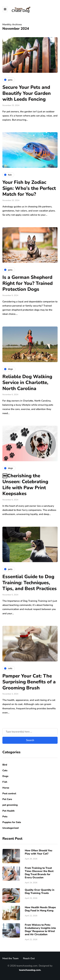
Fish (5, 782)
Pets (5, 817)
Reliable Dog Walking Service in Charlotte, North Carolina (27, 383)
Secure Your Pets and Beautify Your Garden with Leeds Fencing (27, 93)
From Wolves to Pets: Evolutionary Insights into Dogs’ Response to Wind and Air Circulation (40, 930)
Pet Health (8, 811)
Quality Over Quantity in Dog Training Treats (40, 892)
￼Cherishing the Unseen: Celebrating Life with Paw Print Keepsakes (25, 485)
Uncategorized (10, 828)
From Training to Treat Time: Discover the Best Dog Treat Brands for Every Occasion (39, 873)
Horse (6, 788)
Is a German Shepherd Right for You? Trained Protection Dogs (28, 283)
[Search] (30, 732)
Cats (5, 770)
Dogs (5, 776)
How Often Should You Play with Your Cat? (38, 852)
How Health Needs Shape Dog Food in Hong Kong (40, 909)
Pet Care (7, 799)
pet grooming (10, 805)
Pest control (9, 793)
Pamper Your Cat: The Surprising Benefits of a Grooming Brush (29, 682)
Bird (5, 765)
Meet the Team (10, 958)
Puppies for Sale (12, 822)
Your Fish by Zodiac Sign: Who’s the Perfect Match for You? (29, 188)
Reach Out (29, 958)
